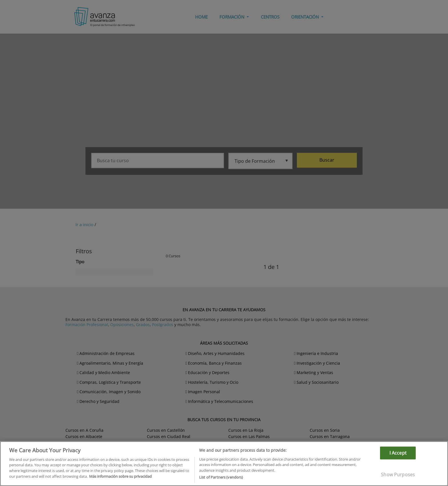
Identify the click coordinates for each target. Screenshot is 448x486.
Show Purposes (398, 475)
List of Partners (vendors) (221, 477)
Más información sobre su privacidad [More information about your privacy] (120, 476)
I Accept (398, 453)
